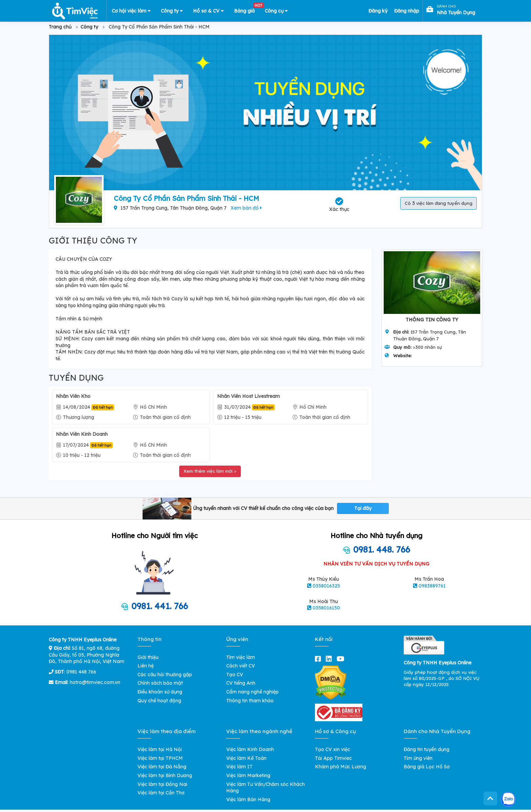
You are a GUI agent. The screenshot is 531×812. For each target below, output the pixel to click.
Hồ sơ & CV (208, 11)
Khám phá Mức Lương (341, 767)
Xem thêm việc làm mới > (210, 471)
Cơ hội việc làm (131, 11)
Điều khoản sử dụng (160, 692)
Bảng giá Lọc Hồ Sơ (427, 767)
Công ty (172, 11)
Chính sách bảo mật (160, 683)
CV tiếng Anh (241, 683)
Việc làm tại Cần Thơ (161, 793)
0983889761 (432, 586)
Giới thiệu (148, 657)
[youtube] (342, 659)
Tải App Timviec (333, 758)
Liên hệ (146, 666)
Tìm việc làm (241, 657)
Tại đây (363, 508)
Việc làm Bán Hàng (248, 799)
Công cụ (276, 11)
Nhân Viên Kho (73, 396)
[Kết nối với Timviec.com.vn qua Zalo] (508, 799)
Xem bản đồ (246, 208)
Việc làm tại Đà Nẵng (162, 767)
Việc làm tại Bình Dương (165, 775)
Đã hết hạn (103, 407)
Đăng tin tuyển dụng (427, 749)
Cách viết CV (241, 666)
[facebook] (319, 659)
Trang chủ (60, 27)
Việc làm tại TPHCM (160, 758)
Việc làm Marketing (248, 775)
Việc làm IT (239, 767)
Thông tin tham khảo (250, 701)
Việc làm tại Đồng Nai (162, 784)
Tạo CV (235, 675)
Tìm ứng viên (418, 758)
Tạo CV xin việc (333, 749)
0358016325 (326, 586)
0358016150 (326, 608)
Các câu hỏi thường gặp (165, 675)
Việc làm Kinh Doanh (250, 749)
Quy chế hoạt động (159, 701)
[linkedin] (330, 659)
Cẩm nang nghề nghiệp (252, 692)
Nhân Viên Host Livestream (248, 396)
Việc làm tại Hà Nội (160, 749)
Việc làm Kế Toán (246, 758)
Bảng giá (247, 9)
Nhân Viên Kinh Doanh (82, 434)
